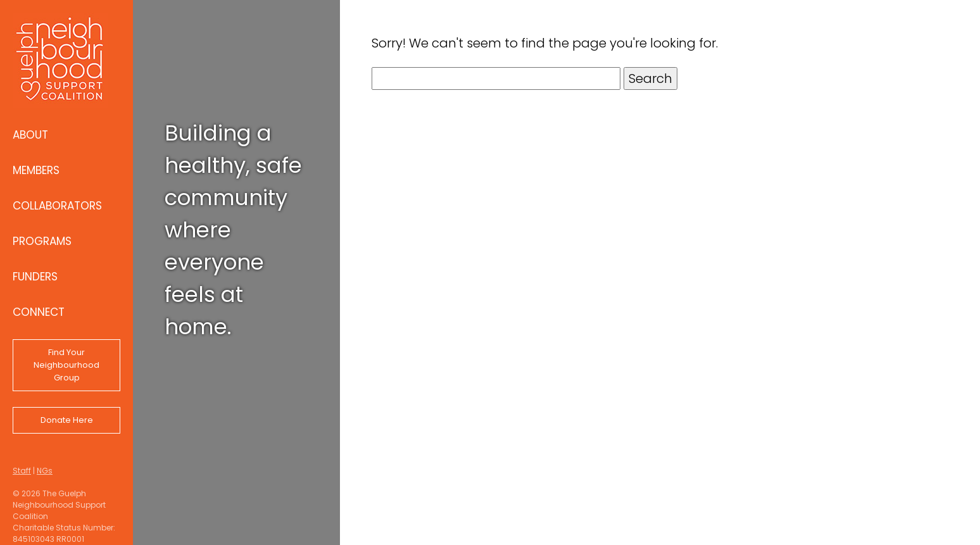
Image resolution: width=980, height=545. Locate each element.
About (30, 135)
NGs (45, 471)
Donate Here (67, 420)
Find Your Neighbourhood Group (66, 365)
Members (36, 170)
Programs (42, 241)
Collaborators (57, 206)
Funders (35, 277)
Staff (22, 471)
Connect (39, 312)
